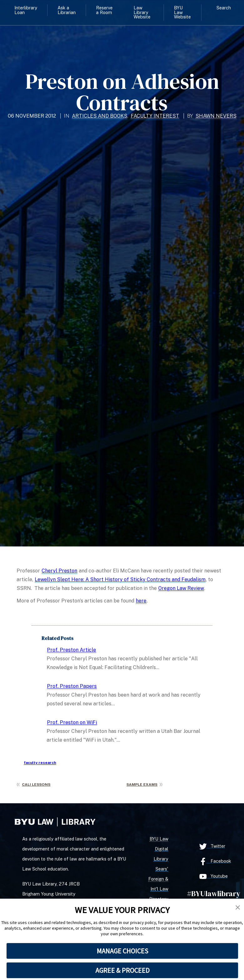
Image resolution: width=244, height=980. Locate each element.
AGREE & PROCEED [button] (122, 970)
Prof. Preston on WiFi (72, 722)
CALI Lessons (36, 785)
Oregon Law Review (181, 588)
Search (224, 8)
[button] (238, 908)
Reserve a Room (104, 10)
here (141, 601)
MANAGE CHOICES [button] (122, 951)
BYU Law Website (182, 12)
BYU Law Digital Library (159, 849)
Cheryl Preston (59, 571)
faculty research (40, 763)
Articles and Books (100, 116)
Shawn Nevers (216, 116)
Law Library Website (142, 12)
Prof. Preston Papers (72, 686)
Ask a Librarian (67, 10)
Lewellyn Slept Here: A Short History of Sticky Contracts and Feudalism (120, 579)
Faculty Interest (155, 116)
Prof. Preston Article (71, 650)
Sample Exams (142, 785)
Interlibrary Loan (26, 10)
